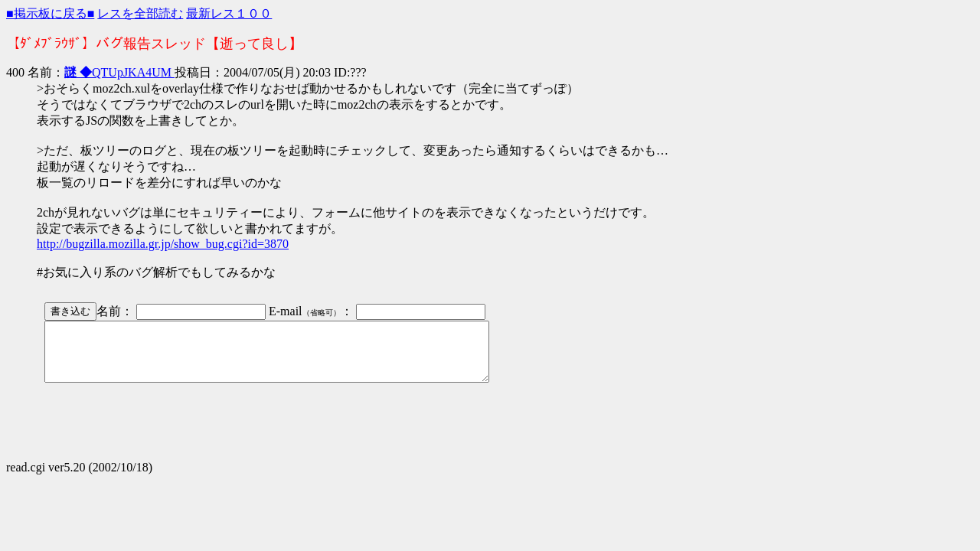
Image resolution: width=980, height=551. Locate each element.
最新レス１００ (229, 13)
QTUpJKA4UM (119, 72)
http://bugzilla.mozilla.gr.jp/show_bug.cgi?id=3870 (163, 244)
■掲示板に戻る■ (50, 13)
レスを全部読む (140, 13)
